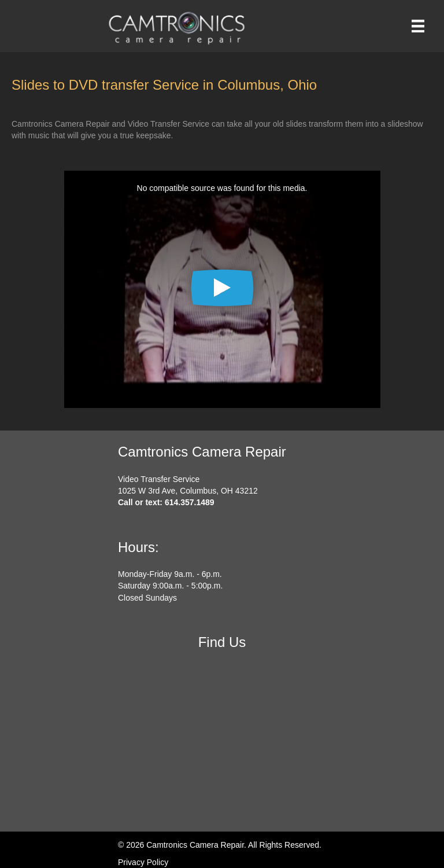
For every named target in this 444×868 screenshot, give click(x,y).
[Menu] (418, 26)
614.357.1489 (190, 502)
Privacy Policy (143, 862)
